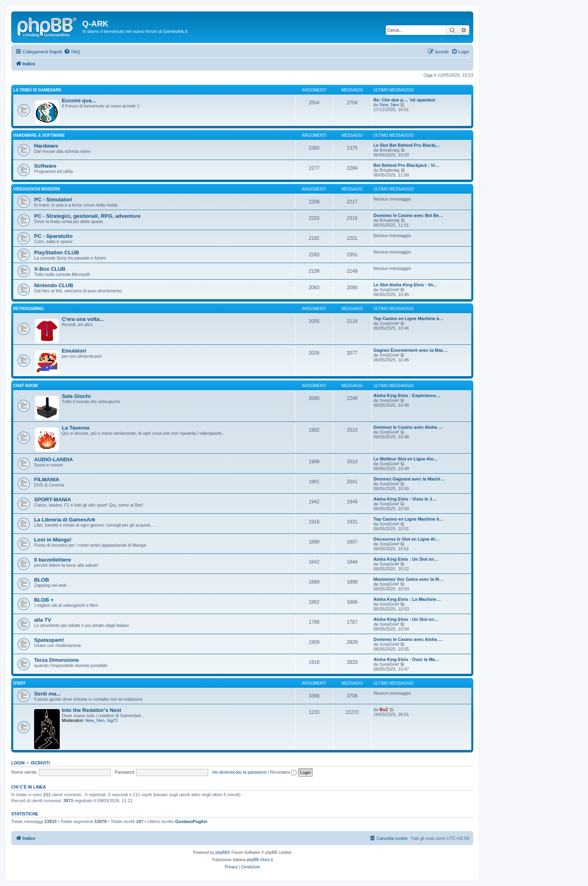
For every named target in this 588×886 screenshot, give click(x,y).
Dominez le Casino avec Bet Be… (408, 215)
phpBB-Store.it (260, 860)
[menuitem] (72, 52)
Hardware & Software (39, 135)
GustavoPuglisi (191, 821)
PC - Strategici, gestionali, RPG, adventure (87, 216)
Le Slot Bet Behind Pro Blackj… (407, 145)
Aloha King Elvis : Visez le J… (405, 499)
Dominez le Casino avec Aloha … (408, 427)
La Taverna (76, 428)
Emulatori (74, 351)
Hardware (46, 146)
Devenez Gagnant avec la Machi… (409, 479)
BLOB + (44, 600)
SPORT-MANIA (53, 500)
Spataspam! (49, 640)
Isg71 (113, 720)
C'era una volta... (83, 319)
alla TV (43, 620)
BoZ (384, 710)
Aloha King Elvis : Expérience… (407, 395)
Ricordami (283, 772)
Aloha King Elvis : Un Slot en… (406, 559)
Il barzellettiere (53, 560)
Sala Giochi (76, 396)
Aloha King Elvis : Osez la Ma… (406, 659)
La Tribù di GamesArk (37, 90)
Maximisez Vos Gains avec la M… (408, 579)
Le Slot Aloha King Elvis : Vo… (406, 285)
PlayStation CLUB (57, 252)
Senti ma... (47, 694)
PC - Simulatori (53, 200)
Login (18, 763)
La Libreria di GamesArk (65, 520)
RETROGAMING (28, 309)
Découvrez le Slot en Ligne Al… (407, 539)
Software (45, 166)
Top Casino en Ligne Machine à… (409, 318)
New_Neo (389, 105)
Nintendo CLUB (54, 285)
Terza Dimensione (57, 660)
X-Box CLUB (50, 269)
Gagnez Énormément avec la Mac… (411, 350)
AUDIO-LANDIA (54, 459)
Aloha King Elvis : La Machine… (407, 599)
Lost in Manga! (53, 540)
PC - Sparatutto (53, 236)
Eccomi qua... (79, 100)
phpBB (221, 853)
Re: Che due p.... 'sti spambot (404, 100)
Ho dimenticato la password (239, 772)
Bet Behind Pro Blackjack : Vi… (406, 165)
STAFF (19, 683)
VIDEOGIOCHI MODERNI (37, 189)
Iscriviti (40, 763)
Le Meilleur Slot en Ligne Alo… (406, 459)
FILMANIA (47, 479)
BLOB (42, 580)
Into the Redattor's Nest (91, 710)
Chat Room (25, 386)
